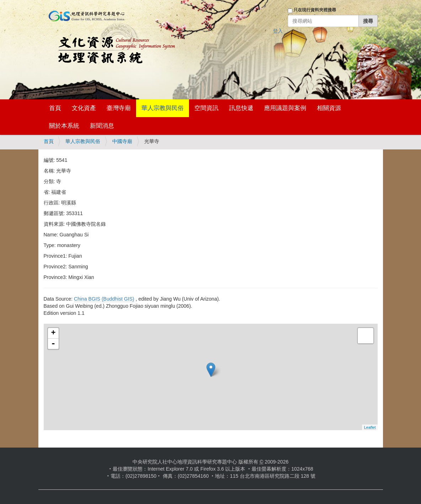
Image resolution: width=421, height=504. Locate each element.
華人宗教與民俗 (163, 108)
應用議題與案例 (285, 108)
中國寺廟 (122, 141)
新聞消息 (102, 126)
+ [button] (53, 333)
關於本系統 (64, 126)
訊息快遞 (241, 108)
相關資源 (329, 108)
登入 (278, 31)
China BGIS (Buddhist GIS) (104, 299)
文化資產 (84, 108)
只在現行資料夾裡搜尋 (315, 10)
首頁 (55, 108)
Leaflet (370, 427)
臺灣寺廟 (119, 108)
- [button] (53, 344)
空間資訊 (206, 108)
